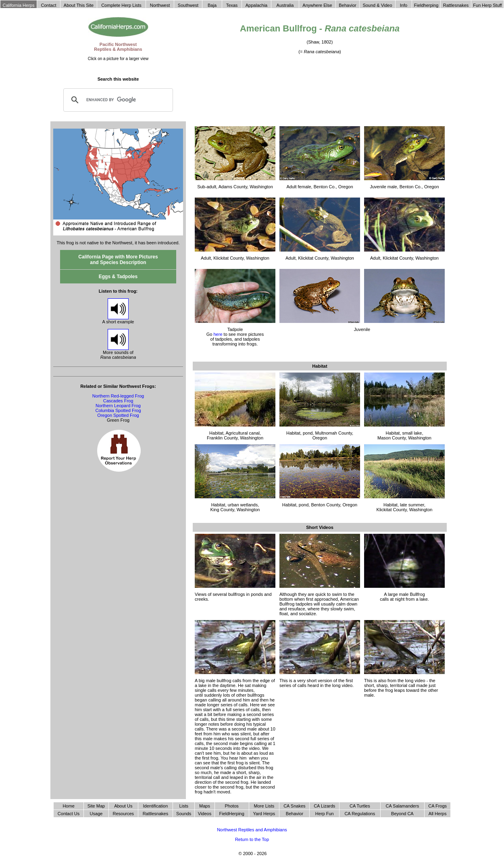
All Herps (438, 814)
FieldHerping (231, 814)
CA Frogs (437, 806)
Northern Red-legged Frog (118, 396)
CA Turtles (360, 806)
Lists (184, 806)
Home (68, 806)
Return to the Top (252, 839)
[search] (117, 100)
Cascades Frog (118, 401)
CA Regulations (360, 814)
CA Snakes (294, 806)
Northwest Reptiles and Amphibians (252, 830)
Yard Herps (264, 814)
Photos (232, 806)
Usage (96, 814)
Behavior (295, 814)
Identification (156, 806)
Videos (205, 814)
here (218, 334)
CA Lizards (324, 806)
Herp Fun (325, 814)
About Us (123, 806)
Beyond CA (402, 814)
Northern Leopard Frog (118, 406)
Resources (123, 814)
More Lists (264, 806)
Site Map (96, 806)
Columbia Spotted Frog (118, 410)
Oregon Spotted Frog (118, 415)
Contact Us (69, 814)
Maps (205, 806)
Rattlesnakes (156, 814)
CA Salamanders (403, 806)
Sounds (184, 814)
